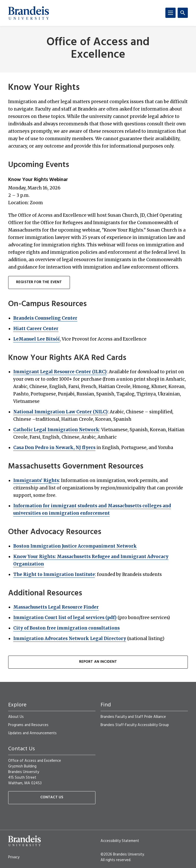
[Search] (183, 13)
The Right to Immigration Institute (54, 574)
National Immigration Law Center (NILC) (60, 412)
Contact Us (52, 797)
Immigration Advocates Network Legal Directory (70, 638)
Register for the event (39, 282)
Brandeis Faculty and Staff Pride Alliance (133, 717)
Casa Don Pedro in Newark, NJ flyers (54, 448)
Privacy (14, 857)
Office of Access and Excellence (98, 49)
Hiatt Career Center (36, 329)
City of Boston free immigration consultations (66, 628)
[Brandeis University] (29, 13)
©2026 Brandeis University (122, 854)
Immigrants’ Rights (36, 480)
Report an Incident (98, 662)
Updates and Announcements (32, 733)
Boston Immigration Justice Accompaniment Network (75, 546)
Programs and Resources (28, 725)
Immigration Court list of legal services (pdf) (65, 618)
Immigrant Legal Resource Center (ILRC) (60, 372)
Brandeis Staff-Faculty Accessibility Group (135, 725)
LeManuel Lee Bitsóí (36, 339)
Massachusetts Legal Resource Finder (56, 607)
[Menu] (170, 13)
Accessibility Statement (120, 841)
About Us (16, 717)
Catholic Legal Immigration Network (56, 430)
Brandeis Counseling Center (45, 318)
